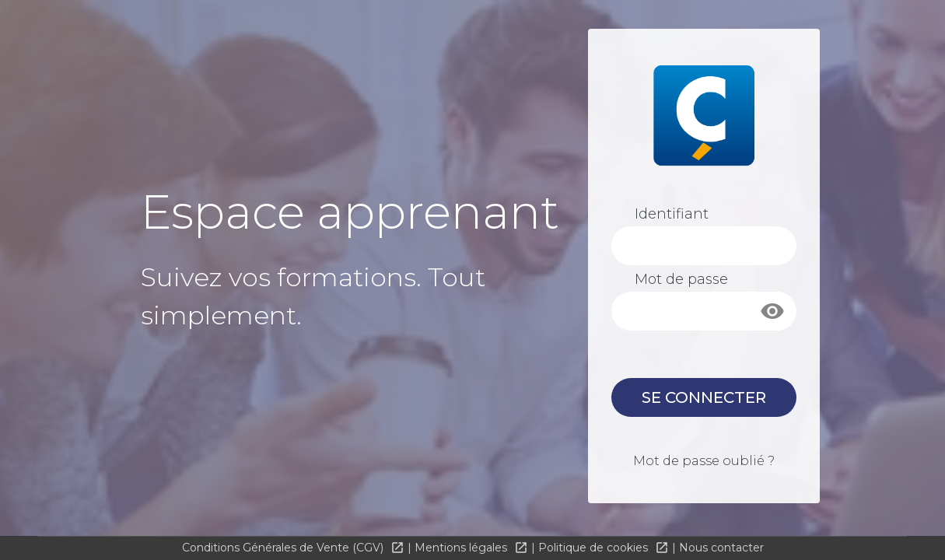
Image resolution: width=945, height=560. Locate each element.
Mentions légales (462, 548)
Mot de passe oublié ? (704, 461)
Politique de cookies (595, 548)
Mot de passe (681, 279)
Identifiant (672, 214)
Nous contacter (721, 548)
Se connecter (704, 397)
